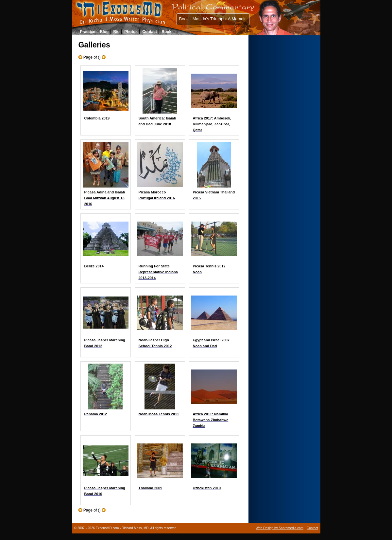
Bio (117, 32)
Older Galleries (80, 57)
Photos (131, 32)
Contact (150, 32)
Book (166, 32)
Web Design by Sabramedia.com (280, 528)
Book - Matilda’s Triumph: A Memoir (213, 19)
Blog (104, 32)
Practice (88, 32)
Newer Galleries (104, 57)
